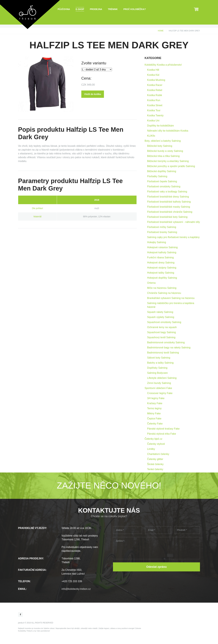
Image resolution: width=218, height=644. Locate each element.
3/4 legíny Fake (156, 398)
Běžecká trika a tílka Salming (163, 156)
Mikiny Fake (154, 413)
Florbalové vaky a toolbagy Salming (167, 192)
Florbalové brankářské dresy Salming (168, 197)
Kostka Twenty (155, 115)
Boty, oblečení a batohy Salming (163, 141)
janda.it (21, 623)
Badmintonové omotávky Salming (166, 342)
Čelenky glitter (155, 459)
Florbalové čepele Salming (162, 181)
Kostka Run (154, 100)
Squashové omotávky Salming (164, 322)
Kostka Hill (153, 70)
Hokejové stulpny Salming (162, 268)
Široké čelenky (155, 464)
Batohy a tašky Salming (160, 363)
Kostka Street (155, 105)
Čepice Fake (154, 419)
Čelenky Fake (155, 424)
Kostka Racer (155, 85)
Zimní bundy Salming (159, 383)
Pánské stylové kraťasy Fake (163, 429)
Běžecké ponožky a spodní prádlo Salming (171, 166)
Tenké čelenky (155, 469)
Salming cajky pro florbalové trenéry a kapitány (173, 237)
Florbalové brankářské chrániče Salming (170, 212)
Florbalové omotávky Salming (164, 186)
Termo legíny (154, 408)
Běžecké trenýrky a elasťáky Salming (168, 161)
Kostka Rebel (155, 90)
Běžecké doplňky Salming (162, 171)
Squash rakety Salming (160, 312)
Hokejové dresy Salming (161, 263)
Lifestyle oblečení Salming (162, 378)
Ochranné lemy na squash (162, 327)
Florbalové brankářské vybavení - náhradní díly (174, 222)
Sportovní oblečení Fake (158, 388)
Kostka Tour (154, 110)
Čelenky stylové (156, 444)
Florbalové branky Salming (162, 232)
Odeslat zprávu (156, 567)
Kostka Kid (153, 75)
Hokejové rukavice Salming (162, 247)
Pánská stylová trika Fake (162, 434)
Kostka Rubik (155, 95)
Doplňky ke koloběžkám (160, 126)
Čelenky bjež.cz (153, 439)
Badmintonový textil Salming (163, 353)
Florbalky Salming (157, 176)
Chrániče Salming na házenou (164, 293)
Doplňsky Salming (157, 368)
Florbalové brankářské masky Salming (169, 207)
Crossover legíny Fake (160, 393)
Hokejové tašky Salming (161, 273)
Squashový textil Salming (161, 337)
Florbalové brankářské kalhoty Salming (169, 202)
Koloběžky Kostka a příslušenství (163, 65)
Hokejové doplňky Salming (162, 278)
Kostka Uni (153, 121)
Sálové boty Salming (159, 358)
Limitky (151, 449)
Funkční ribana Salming (160, 257)
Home (161, 31)
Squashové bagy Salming (161, 332)
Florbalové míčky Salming (162, 227)
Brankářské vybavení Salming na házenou (171, 298)
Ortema (151, 283)
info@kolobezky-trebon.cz (76, 589)
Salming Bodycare (157, 373)
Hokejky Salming (157, 242)
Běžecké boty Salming (160, 146)
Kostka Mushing (156, 80)
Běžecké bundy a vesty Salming (165, 151)
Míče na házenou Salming (162, 288)
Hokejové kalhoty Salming (162, 252)
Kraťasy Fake (155, 403)
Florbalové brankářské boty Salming (167, 217)
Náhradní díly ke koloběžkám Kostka (168, 131)
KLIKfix (151, 136)
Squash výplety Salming (161, 317)
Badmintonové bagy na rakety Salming (169, 348)
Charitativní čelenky (158, 454)
